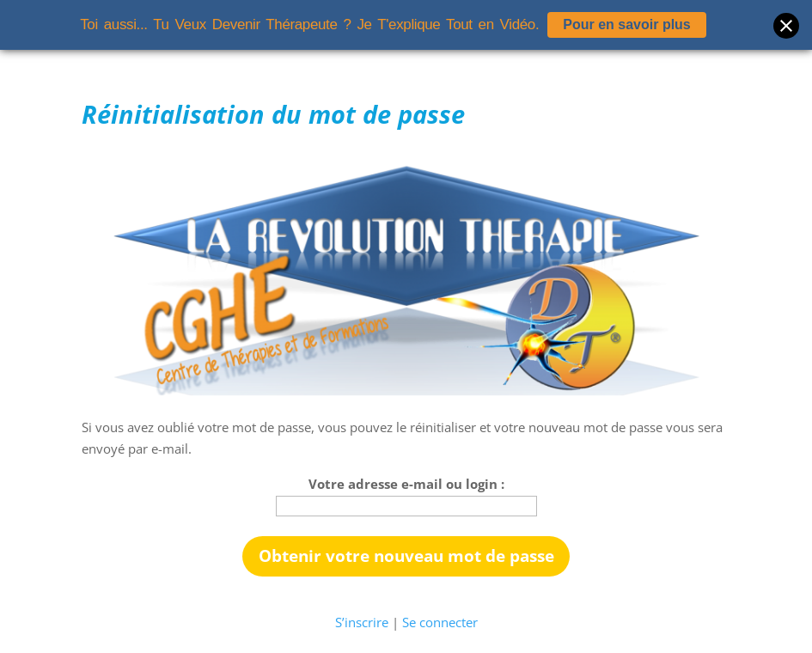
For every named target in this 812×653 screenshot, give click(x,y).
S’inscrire (362, 622)
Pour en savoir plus (626, 24)
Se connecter (440, 622)
